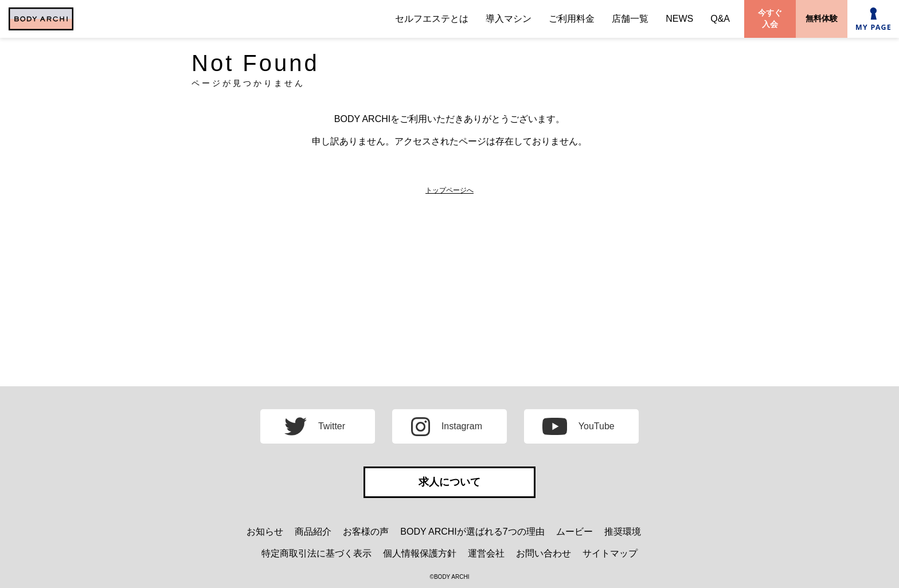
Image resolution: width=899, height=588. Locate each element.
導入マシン (509, 19)
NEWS (679, 19)
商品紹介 (313, 532)
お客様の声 (366, 532)
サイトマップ (610, 553)
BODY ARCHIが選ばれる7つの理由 (472, 532)
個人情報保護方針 (420, 553)
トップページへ (449, 190)
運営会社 (486, 553)
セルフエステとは (432, 19)
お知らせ (265, 532)
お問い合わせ (544, 553)
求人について (449, 482)
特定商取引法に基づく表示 (316, 553)
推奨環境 (623, 532)
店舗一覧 (630, 19)
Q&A (720, 19)
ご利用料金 (572, 19)
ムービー (574, 532)
